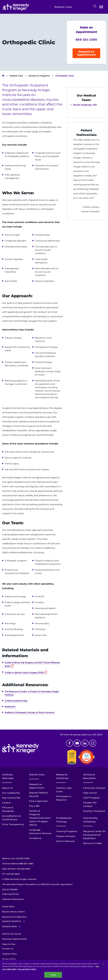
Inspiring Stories (10, 894)
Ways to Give (9, 944)
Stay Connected (11, 798)
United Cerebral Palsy (16, 701)
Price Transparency (13, 824)
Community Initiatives (90, 820)
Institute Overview (8, 776)
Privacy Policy (9, 959)
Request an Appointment (86, 53)
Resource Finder (93, 843)
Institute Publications (13, 899)
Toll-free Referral (18, 864)
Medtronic (10, 707)
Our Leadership (11, 793)
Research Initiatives (62, 776)
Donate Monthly (12, 921)
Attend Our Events (12, 934)
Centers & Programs (39, 76)
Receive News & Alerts (13, 912)
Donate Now (9, 926)
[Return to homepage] (24, 7)
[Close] (103, 964)
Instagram (93, 743)
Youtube (77, 743)
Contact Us (8, 949)
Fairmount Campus (94, 788)
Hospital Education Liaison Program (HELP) (40, 821)
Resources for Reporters (14, 917)
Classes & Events (66, 836)
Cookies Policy (9, 954)
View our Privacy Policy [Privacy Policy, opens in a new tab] (27, 969)
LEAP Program (91, 798)
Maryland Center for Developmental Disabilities (94, 835)
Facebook (69, 743)
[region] (54, 970)
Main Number (16, 869)
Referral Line (16, 858)
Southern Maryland (94, 811)
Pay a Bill (34, 806)
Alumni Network (65, 841)
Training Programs (67, 831)
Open (101, 7)
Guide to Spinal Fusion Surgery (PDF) (24, 672)
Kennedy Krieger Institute (3, 76)
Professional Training (64, 820)
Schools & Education (90, 776)
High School (90, 793)
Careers (6, 803)
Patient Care (16, 76)
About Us (7, 788)
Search (95, 6)
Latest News (8, 906)
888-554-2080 (86, 40)
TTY (11, 874)
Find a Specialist (38, 801)
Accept (53, 975)
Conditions (35, 838)
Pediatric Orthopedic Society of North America (30, 712)
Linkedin (85, 743)
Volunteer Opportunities (15, 939)
